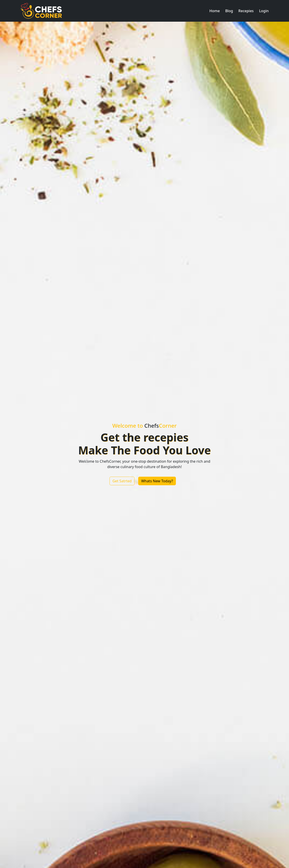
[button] (214, 11)
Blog (229, 11)
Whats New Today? (157, 481)
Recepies (246, 11)
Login (264, 11)
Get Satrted (122, 481)
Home (214, 11)
